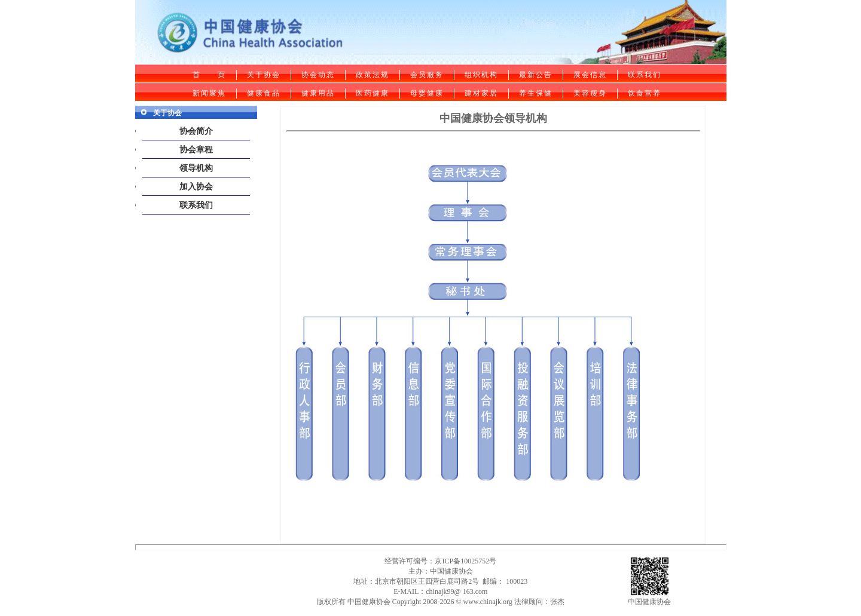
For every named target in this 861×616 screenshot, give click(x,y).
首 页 (209, 75)
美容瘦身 (590, 93)
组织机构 (481, 75)
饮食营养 (645, 93)
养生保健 (536, 93)
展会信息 (590, 75)
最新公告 (536, 75)
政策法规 (373, 75)
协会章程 (196, 150)
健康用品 (318, 93)
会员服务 (427, 75)
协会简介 (196, 131)
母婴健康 (427, 93)
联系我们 (645, 75)
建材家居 (481, 93)
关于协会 (264, 75)
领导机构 (196, 168)
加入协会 (196, 187)
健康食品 (264, 93)
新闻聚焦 (209, 93)
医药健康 (373, 93)
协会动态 (318, 75)
